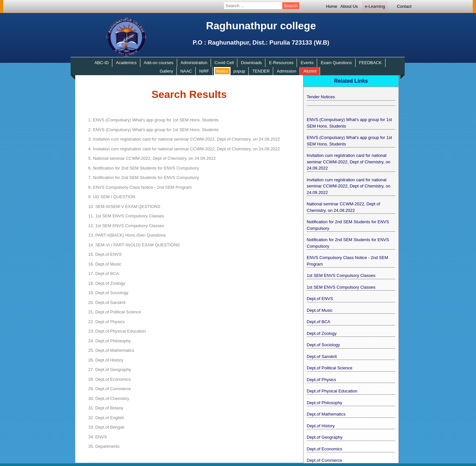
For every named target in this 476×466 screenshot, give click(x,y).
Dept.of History (106, 360)
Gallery (166, 71)
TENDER (261, 71)
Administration (194, 63)
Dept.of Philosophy (110, 341)
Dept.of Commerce (110, 389)
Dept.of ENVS (105, 254)
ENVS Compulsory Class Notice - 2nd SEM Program (140, 187)
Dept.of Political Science (115, 312)
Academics (126, 63)
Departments (104, 446)
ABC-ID (102, 63)
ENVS (98, 437)
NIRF (204, 71)
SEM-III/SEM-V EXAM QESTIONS (124, 206)
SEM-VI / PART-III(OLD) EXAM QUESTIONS (134, 245)
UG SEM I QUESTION (112, 197)
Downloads (251, 63)
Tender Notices (321, 97)
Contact (404, 6)
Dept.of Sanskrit (107, 302)
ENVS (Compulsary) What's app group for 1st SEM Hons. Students (154, 120)
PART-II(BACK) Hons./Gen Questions (127, 235)
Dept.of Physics (106, 322)
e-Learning (375, 6)
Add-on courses (159, 63)
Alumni (310, 71)
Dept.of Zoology (107, 283)
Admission (287, 71)
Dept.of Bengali (106, 427)
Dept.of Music (105, 264)
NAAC (186, 71)
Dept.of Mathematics (111, 350)
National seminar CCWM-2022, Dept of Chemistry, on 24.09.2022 (152, 158)
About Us (349, 6)
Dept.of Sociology (108, 293)
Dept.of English (106, 418)
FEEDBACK (370, 63)
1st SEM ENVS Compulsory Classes (126, 216)
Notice (222, 71)
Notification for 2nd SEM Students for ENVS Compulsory (144, 168)
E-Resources (281, 63)
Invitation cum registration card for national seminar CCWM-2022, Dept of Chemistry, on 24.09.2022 (184, 139)
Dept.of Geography (110, 370)
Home (332, 6)
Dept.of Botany (106, 408)
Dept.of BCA (104, 274)
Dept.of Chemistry (109, 398)
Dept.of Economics (110, 379)
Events (307, 63)
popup (239, 71)
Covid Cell (224, 63)
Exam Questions (336, 63)
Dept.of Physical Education (117, 331)
